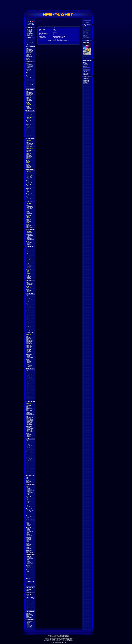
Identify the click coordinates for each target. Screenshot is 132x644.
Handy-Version (30, 420)
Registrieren (86, 73)
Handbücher (29, 123)
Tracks (28, 529)
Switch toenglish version (31, 24)
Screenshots (30, 78)
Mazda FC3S (29, 178)
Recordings (29, 343)
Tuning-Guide (30, 358)
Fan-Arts (29, 398)
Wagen (28, 55)
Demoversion (30, 531)
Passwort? (86, 74)
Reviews (29, 104)
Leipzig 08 (29, 330)
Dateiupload (29, 617)
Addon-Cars (29, 539)
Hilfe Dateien (30, 507)
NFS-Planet (67, 635)
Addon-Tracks (30, 559)
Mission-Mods (30, 564)
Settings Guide (30, 259)
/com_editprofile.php (58, 39)
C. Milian (29, 327)
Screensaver (30, 602)
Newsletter (29, 33)
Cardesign (29, 580)
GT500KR (29, 310)
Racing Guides (30, 429)
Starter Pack (29, 239)
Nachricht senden (52, 40)
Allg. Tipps (29, 459)
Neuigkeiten (29, 41)
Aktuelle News (30, 30)
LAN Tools (29, 502)
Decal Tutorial (30, 432)
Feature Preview (30, 240)
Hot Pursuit (86, 32)
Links (28, 616)
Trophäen (29, 99)
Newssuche (29, 32)
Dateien (28, 407)
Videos (28, 59)
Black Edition (30, 419)
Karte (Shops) (30, 455)
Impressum (29, 628)
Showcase (29, 249)
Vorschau (29, 338)
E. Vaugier (29, 376)
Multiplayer (29, 119)
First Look (29, 258)
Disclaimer (29, 625)
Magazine (29, 457)
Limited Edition (30, 118)
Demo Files (29, 388)
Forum (28, 35)
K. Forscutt (29, 366)
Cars (28, 463)
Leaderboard (30, 233)
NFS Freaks (86, 84)
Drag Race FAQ (30, 511)
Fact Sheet (29, 492)
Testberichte (29, 183)
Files (28, 122)
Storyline (29, 299)
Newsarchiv (29, 31)
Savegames (29, 386)
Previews (29, 606)
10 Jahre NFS (30, 36)
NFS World (86, 33)
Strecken (29, 191)
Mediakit (29, 399)
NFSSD (85, 83)
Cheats (28, 158)
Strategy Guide (30, 430)
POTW (28, 623)
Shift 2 (85, 31)
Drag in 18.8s (30, 512)
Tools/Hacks (29, 316)
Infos (28, 444)
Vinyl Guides (30, 431)
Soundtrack (29, 56)
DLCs (28, 128)
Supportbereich (30, 414)
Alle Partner (86, 79)
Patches (29, 151)
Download (29, 538)
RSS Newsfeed (30, 34)
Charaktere (29, 448)
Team (28, 624)
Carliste (28, 525)
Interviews (29, 524)
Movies (28, 472)
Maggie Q (29, 326)
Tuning (28, 195)
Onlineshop (29, 622)
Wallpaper (29, 136)
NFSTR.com (86, 82)
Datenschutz (29, 627)
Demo (28, 117)
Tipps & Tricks (30, 568)
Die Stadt (29, 423)
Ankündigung (30, 42)
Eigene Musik (30, 260)
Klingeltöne (29, 323)
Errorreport (29, 626)
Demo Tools (29, 468)
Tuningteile (29, 490)
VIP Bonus (29, 157)
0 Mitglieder (85, 64)
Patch (28, 384)
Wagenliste (29, 309)
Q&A (28, 145)
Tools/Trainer (30, 385)
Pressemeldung (30, 491)
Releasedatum (30, 43)
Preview (29, 74)
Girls (28, 447)
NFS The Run (86, 30)
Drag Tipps (29, 460)
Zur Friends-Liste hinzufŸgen (63, 40)
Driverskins (29, 535)
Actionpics (29, 573)
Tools (28, 466)
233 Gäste (85, 63)
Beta (28, 237)
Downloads (29, 413)
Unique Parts (30, 456)
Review (28, 182)
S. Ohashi (29, 367)
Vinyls (28, 499)
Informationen (30, 417)
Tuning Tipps (30, 458)
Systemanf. (29, 44)
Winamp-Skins (30, 389)
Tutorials (29, 514)
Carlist (28, 445)
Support (29, 357)
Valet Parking (30, 227)
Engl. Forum (29, 614)
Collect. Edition (30, 380)
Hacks (28, 467)
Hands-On (29, 105)
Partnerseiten (30, 615)
